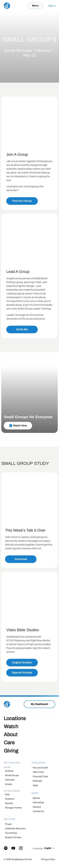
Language (38, 848)
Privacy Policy (48, 859)
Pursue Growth (40, 768)
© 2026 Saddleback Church (18, 859)
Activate (9, 771)
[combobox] (49, 848)
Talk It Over (38, 772)
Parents (9, 803)
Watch (11, 727)
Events (9, 784)
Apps (35, 785)
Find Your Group (22, 201)
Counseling (11, 833)
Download (21, 559)
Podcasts (37, 781)
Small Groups (12, 775)
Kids (7, 794)
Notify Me (22, 329)
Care (9, 743)
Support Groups (13, 837)
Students (10, 799)
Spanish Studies (22, 673)
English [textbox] (48, 848)
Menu (35, 6)
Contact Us (38, 811)
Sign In (52, 6)
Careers (37, 807)
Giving (11, 751)
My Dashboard (39, 704)
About (11, 735)
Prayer (8, 824)
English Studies (22, 663)
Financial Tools (40, 776)
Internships (38, 802)
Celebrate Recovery (15, 829)
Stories (36, 798)
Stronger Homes (13, 808)
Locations (15, 718)
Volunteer (10, 780)
